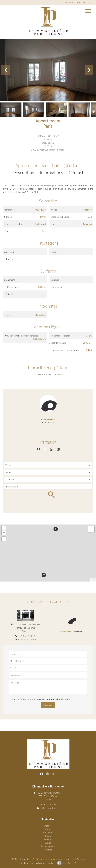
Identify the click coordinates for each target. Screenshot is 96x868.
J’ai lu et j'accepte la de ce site (41, 699)
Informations (51, 172)
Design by (69, 863)
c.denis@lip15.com (27, 639)
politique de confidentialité (46, 699)
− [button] (4, 533)
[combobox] (48, 465)
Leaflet (93, 580)
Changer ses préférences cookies (39, 863)
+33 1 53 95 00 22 (27, 636)
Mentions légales (53, 859)
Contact (76, 172)
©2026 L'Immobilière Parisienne (27, 859)
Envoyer (48, 705)
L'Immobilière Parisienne (48, 786)
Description (23, 172)
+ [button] (4, 528)
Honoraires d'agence (75, 859)
